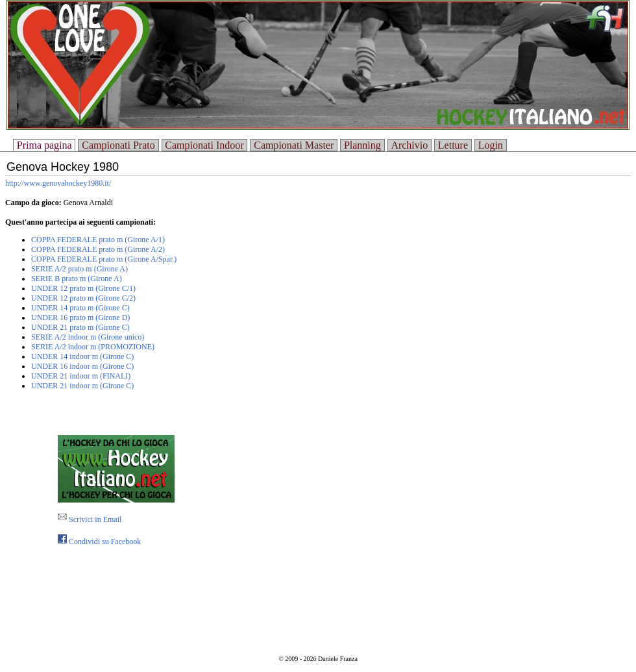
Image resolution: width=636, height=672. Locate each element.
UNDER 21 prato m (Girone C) (80, 327)
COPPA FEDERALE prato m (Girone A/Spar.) (104, 259)
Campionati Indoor (204, 145)
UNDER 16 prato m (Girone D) (80, 317)
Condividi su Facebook (99, 541)
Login (491, 145)
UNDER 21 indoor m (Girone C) (82, 386)
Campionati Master (294, 145)
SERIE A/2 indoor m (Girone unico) (88, 337)
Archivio (409, 145)
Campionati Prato (118, 145)
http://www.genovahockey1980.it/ (58, 183)
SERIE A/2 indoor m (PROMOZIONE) (93, 347)
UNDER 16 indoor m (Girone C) (82, 366)
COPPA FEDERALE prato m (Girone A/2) (98, 249)
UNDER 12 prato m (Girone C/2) (83, 298)
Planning (362, 145)
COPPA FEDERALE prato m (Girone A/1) (98, 240)
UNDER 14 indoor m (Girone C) (82, 356)
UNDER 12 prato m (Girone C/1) (83, 288)
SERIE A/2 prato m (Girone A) (79, 269)
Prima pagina (44, 145)
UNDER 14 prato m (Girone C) (80, 308)
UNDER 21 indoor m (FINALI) (81, 376)
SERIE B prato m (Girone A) (77, 279)
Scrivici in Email (90, 519)
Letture (453, 145)
